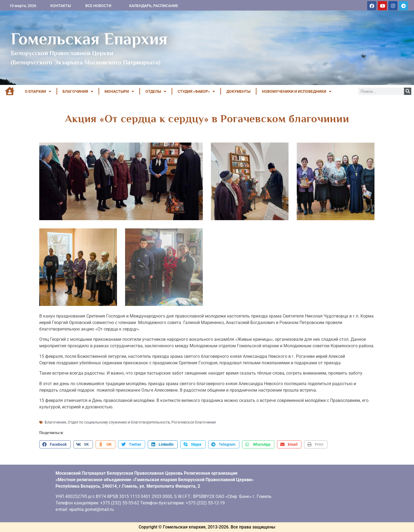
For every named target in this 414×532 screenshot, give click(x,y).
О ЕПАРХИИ (38, 91)
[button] (55, 444)
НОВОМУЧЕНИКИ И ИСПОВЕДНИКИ (297, 91)
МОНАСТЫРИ (119, 91)
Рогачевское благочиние (194, 422)
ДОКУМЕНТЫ (238, 91)
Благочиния (55, 422)
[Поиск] (408, 91)
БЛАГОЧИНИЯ (78, 91)
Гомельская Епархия (89, 39)
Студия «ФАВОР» (196, 91)
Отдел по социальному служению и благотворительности (119, 422)
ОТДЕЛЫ (156, 91)
